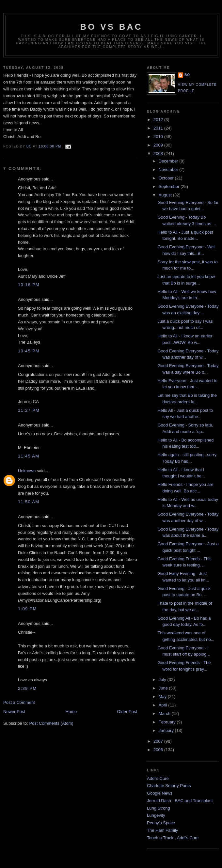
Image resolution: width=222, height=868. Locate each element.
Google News (160, 793)
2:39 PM (27, 688)
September (170, 186)
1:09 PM (27, 609)
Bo (187, 75)
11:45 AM (29, 456)
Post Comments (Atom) (51, 723)
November (169, 170)
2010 (159, 137)
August (166, 195)
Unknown (27, 471)
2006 (159, 750)
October (167, 178)
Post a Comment (19, 702)
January (167, 730)
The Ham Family (162, 830)
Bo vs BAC (111, 27)
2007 (159, 741)
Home (71, 712)
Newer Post (14, 712)
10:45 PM (29, 351)
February (168, 722)
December (169, 161)
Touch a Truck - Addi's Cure (173, 838)
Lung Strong (159, 808)
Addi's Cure (158, 778)
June (164, 688)
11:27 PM (29, 410)
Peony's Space (161, 823)
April (164, 705)
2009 (159, 145)
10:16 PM (29, 285)
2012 (159, 120)
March (165, 713)
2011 (159, 128)
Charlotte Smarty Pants (169, 786)
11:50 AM (29, 502)
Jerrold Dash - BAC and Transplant (180, 801)
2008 (159, 154)
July (163, 680)
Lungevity (156, 815)
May (163, 697)
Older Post (127, 712)
